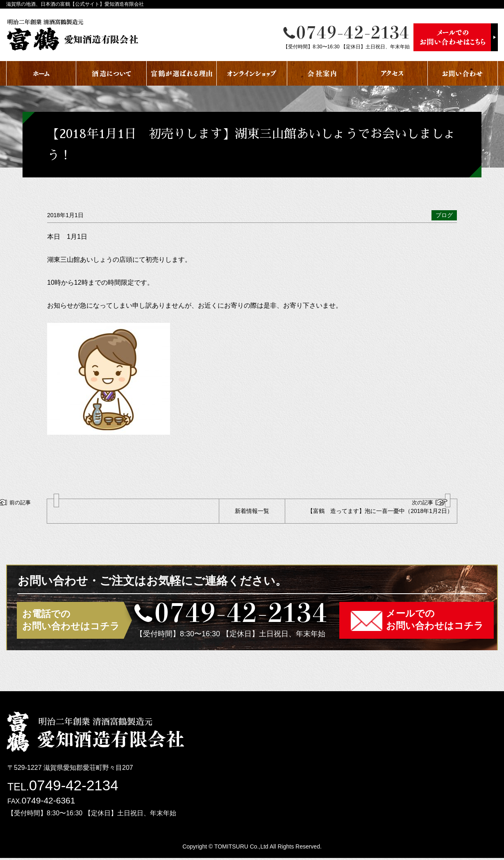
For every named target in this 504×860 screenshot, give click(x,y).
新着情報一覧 (252, 512)
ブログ (444, 215)
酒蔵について (111, 73)
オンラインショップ (252, 73)
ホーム (41, 73)
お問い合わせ (463, 73)
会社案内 (322, 73)
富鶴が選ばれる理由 (182, 73)
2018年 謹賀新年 (79, 508)
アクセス (392, 73)
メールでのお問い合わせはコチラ (435, 622)
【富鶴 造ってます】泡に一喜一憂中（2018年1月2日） (376, 508)
